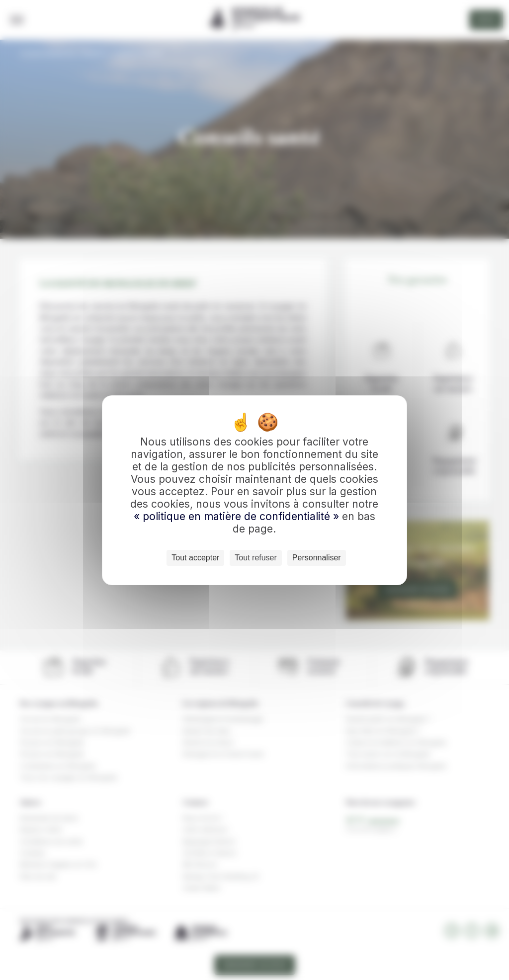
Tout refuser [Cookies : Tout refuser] (255, 558)
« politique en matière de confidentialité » (238, 516)
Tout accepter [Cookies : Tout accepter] (195, 558)
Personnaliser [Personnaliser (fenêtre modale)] (317, 558)
